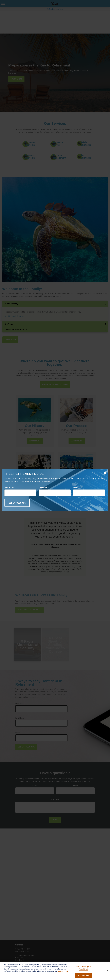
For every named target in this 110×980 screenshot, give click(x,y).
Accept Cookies (83, 975)
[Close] (108, 971)
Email (76, 488)
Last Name (44, 488)
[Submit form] (17, 503)
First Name (9, 488)
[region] (55, 971)
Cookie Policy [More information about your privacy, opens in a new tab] (63, 971)
